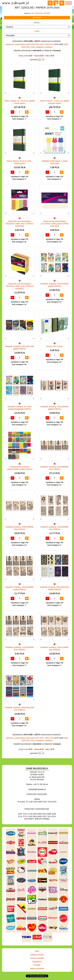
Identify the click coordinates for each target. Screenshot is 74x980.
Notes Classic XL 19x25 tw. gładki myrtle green (20, 102)
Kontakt (37, 965)
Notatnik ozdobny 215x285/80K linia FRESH (55, 468)
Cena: (37, 31)
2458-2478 (49, 44)
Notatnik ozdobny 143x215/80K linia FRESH (55, 648)
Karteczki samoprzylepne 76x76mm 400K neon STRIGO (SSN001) (20, 286)
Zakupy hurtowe (37, 955)
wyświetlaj (34, 60)
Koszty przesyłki (37, 958)
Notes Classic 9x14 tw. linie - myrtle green (20, 162)
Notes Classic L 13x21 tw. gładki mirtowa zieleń (55, 102)
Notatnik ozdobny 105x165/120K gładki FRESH (20, 348)
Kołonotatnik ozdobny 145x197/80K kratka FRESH (20, 468)
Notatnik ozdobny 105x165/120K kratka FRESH (55, 588)
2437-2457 (40, 44)
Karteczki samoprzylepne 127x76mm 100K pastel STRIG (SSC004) (55, 224)
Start (37, 951)
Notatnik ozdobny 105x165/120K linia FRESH (20, 709)
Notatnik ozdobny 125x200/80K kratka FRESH (20, 588)
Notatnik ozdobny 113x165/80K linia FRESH (20, 648)
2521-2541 (31, 47)
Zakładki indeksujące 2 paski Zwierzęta (55, 162)
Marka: (37, 23)
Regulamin (37, 962)
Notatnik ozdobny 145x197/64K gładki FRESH (55, 285)
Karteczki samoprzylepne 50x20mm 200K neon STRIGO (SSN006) (20, 224)
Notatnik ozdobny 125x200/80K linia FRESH (55, 528)
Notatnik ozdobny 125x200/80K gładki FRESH (55, 408)
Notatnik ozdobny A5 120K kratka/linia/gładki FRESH (20, 408)
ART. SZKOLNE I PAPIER (41, 13)
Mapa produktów (37, 968)
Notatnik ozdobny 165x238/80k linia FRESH (20, 528)
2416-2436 (30, 44)
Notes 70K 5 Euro (55, 346)
